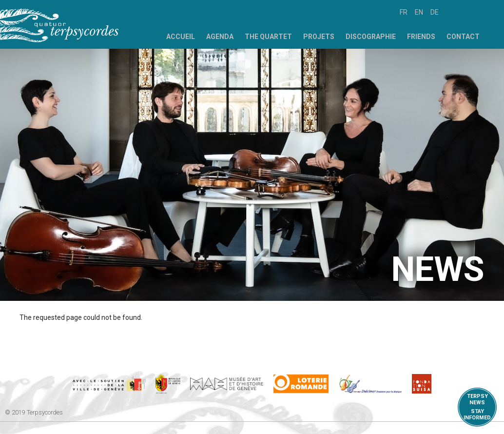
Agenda (220, 37)
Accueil (181, 37)
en (419, 12)
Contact (463, 37)
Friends (421, 37)
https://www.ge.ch (168, 384)
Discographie (371, 37)
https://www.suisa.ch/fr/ (422, 384)
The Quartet (268, 37)
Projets (319, 37)
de (435, 12)
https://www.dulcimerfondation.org (371, 384)
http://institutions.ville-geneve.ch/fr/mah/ (227, 384)
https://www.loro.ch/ (301, 384)
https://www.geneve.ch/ (109, 384)
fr (404, 12)
